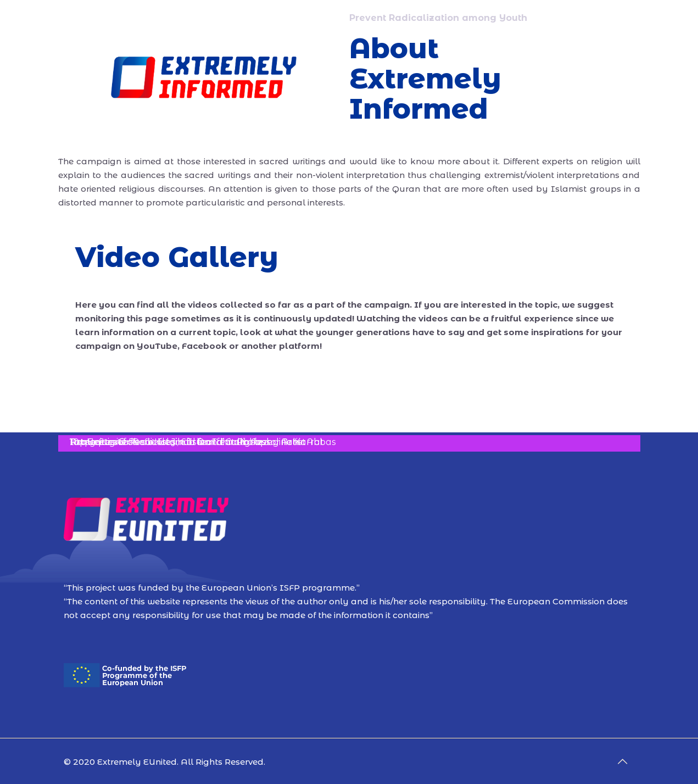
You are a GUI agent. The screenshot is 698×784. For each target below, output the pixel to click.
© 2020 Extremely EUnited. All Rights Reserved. (164, 762)
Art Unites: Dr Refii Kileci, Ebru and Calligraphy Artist (188, 442)
